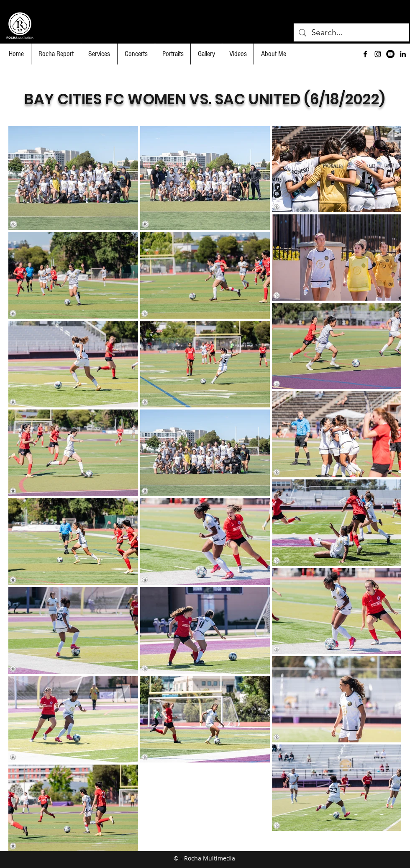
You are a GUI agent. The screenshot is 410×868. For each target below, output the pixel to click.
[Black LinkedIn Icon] (403, 54)
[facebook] (365, 54)
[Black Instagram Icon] (378, 54)
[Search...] (351, 32)
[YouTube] (390, 54)
